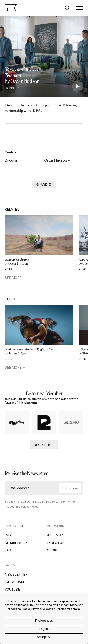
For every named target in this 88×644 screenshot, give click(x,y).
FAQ (8, 551)
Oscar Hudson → (57, 161)
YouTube (12, 590)
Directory (57, 543)
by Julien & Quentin (39, 352)
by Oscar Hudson (39, 262)
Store (53, 551)
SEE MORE (13, 278)
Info (9, 536)
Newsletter (16, 575)
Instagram (14, 582)
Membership (16, 543)
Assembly (56, 536)
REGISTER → (44, 445)
